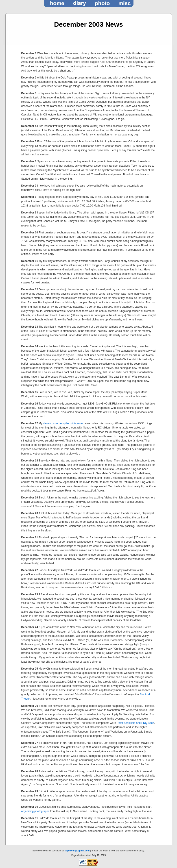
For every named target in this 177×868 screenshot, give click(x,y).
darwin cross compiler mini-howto (63, 423)
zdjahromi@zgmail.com (77, 851)
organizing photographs (35, 811)
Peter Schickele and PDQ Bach (135, 723)
